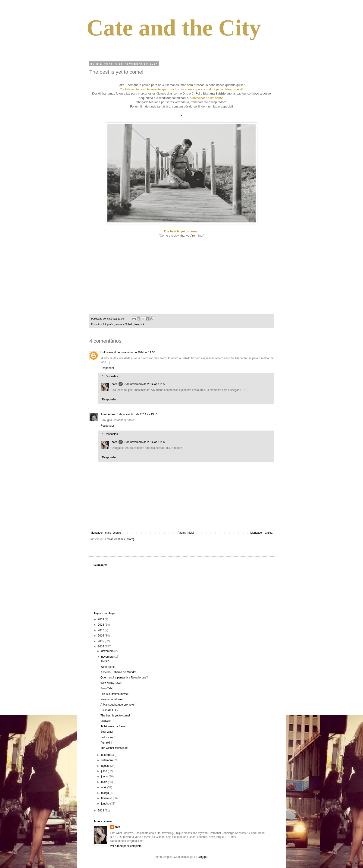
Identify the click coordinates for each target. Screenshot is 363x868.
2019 (101, 619)
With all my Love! (111, 683)
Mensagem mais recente (106, 533)
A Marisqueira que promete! (117, 705)
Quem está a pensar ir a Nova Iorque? (124, 678)
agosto (106, 766)
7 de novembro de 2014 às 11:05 (144, 384)
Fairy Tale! (107, 688)
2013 (101, 811)
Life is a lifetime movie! (114, 694)
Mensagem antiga (261, 533)
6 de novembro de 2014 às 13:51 (137, 414)
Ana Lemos (108, 414)
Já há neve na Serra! (113, 726)
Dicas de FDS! (109, 710)
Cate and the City (174, 28)
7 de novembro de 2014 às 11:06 (144, 442)
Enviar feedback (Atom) (119, 539)
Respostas (111, 376)
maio (105, 782)
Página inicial (186, 533)
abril (104, 787)
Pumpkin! (106, 743)
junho (105, 776)
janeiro (106, 804)
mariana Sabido (124, 324)
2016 (101, 636)
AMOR (105, 661)
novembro (108, 657)
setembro (107, 760)
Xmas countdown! (111, 699)
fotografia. (109, 324)
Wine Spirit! (108, 667)
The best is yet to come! (115, 716)
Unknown (107, 352)
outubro (106, 755)
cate (114, 384)
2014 (101, 646)
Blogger (203, 857)
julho (105, 771)
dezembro (108, 651)
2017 (101, 630)
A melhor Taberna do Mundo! (118, 672)
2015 (101, 641)
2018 (101, 625)
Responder (107, 368)
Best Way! (107, 732)
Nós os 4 (139, 324)
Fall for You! (108, 737)
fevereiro (107, 798)
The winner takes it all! (114, 748)
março (105, 793)
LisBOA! (106, 721)
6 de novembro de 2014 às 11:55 (135, 352)
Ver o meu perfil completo (126, 846)
